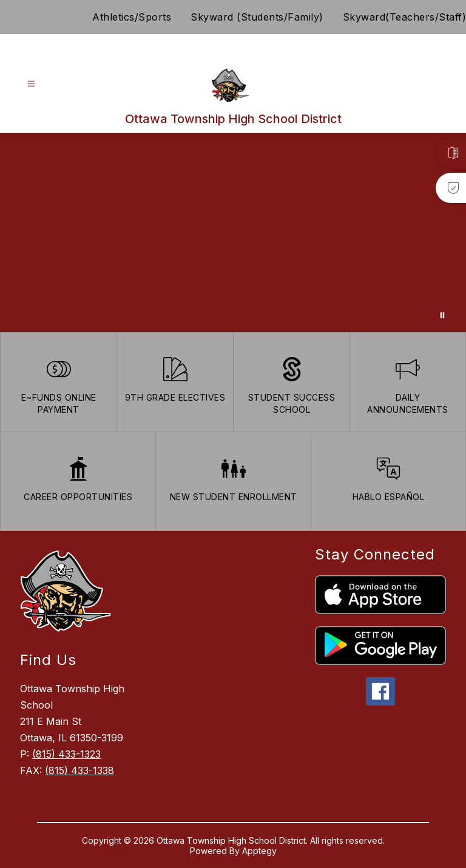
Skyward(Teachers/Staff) (405, 17)
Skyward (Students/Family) (257, 17)
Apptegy (259, 851)
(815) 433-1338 (79, 770)
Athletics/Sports (132, 17)
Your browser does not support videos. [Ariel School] (233, 232)
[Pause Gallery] (442, 315)
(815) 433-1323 (66, 754)
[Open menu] (31, 84)
